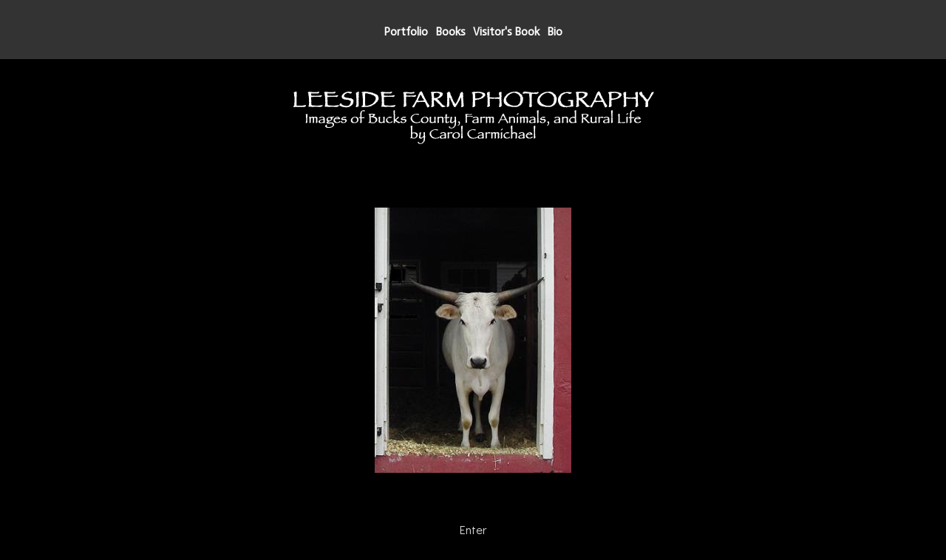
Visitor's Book (506, 32)
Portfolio (406, 32)
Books (450, 32)
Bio (555, 32)
